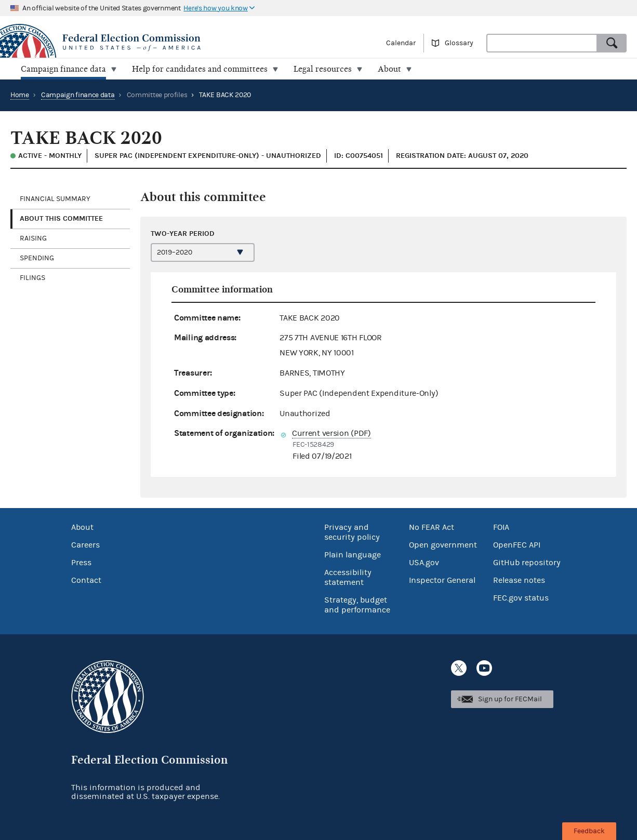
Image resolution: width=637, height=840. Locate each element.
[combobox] (542, 43)
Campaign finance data (78, 95)
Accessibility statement (348, 577)
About (82, 527)
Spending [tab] (37, 258)
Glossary (459, 43)
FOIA (501, 527)
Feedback (589, 831)
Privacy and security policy (352, 532)
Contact (86, 580)
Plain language (353, 555)
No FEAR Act (432, 527)
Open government (443, 545)
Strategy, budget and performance (357, 605)
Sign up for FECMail (510, 699)
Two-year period (183, 234)
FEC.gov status (521, 598)
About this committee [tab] (61, 218)
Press (81, 563)
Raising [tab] (33, 238)
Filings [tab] (32, 278)
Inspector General (442, 580)
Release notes (519, 580)
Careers (85, 545)
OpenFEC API (517, 545)
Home (20, 95)
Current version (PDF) (331, 433)
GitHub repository (527, 563)
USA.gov (424, 563)
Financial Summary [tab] (55, 199)
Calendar (401, 43)
